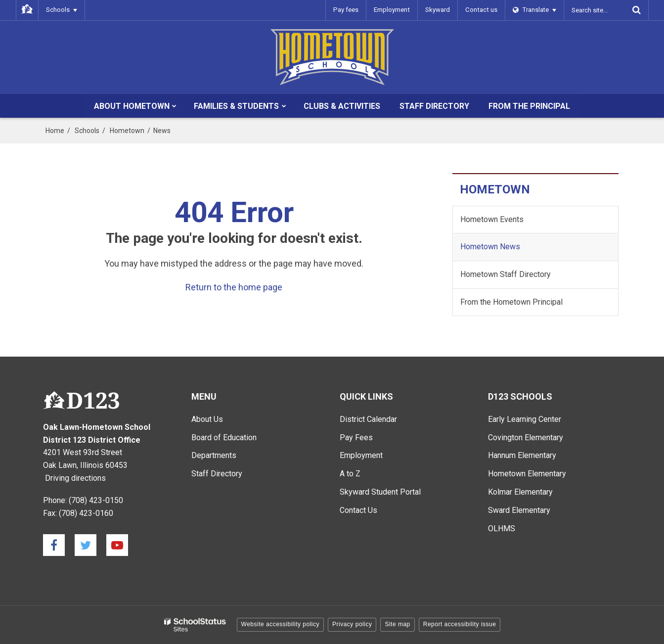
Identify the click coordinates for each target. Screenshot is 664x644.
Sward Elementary (519, 510)
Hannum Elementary (522, 455)
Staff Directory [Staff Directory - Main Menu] (217, 474)
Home (55, 131)
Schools (87, 131)
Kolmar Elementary (520, 492)
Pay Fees (356, 437)
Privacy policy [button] (352, 624)
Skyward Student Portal (380, 492)
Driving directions (75, 478)
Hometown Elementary (527, 474)
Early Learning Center (525, 419)
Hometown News (490, 247)
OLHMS (502, 529)
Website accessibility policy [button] (281, 624)
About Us (207, 419)
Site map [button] (397, 624)
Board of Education (224, 437)
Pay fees (348, 10)
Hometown (127, 131)
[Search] (637, 10)
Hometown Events (492, 219)
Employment (394, 10)
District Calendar (368, 419)
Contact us (482, 10)
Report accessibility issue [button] (460, 624)
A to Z (350, 474)
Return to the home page (234, 287)
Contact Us (358, 510)
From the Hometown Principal (511, 302)
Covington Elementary (526, 437)
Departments (214, 455)
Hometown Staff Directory (506, 274)
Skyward (439, 10)
